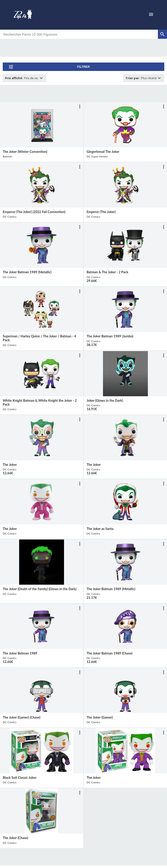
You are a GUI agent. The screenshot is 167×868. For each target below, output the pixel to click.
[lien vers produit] (42, 125)
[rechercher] (162, 34)
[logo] (23, 15)
